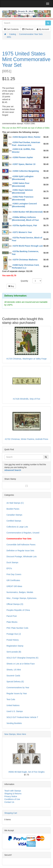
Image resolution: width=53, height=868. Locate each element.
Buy (11, 286)
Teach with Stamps (13, 791)
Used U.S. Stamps (15, 711)
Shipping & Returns (13, 794)
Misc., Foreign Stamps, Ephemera (21, 598)
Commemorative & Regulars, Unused (23, 533)
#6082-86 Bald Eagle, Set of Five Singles (26, 772)
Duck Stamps (12, 562)
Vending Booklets (14, 723)
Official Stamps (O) (15, 604)
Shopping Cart (11, 813)
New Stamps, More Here (15, 734)
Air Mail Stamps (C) (15, 503)
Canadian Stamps (14, 515)
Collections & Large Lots (17, 527)
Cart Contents (11, 29)
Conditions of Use (12, 799)
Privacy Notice (11, 796)
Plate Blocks (12, 622)
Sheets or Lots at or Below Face (21, 664)
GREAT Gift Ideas (14, 586)
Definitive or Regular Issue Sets (20, 551)
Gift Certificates (13, 580)
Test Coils (11, 699)
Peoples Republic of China (18, 610)
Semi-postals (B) (14, 652)
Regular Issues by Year (17, 693)
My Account (43, 29)
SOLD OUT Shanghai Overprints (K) (22, 658)
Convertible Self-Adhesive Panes (21, 545)
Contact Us (9, 802)
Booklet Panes (13, 509)
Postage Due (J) (14, 634)
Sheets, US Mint (14, 670)
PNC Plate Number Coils (17, 628)
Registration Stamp (15, 646)
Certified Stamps (14, 521)
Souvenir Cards (13, 676)
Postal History (13, 640)
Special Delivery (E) (15, 682)
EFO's (9, 568)
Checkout (28, 29)
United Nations (13, 705)
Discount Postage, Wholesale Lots (22, 557)
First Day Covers (14, 574)
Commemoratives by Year (18, 688)
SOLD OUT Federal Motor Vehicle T (22, 717)
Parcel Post (12, 616)
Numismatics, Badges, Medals (20, 592)
